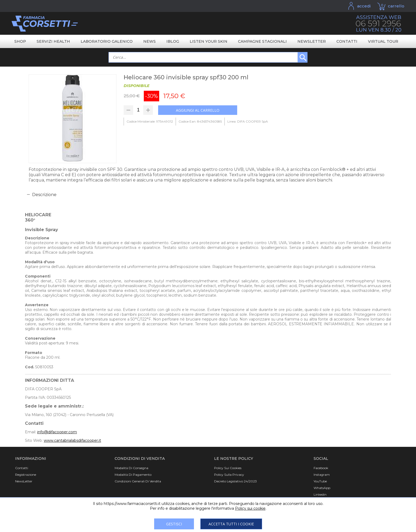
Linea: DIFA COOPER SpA (248, 121)
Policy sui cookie (250, 508)
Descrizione (44, 195)
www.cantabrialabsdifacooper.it (72, 440)
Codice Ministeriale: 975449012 (150, 121)
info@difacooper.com (57, 432)
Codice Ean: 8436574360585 (200, 121)
